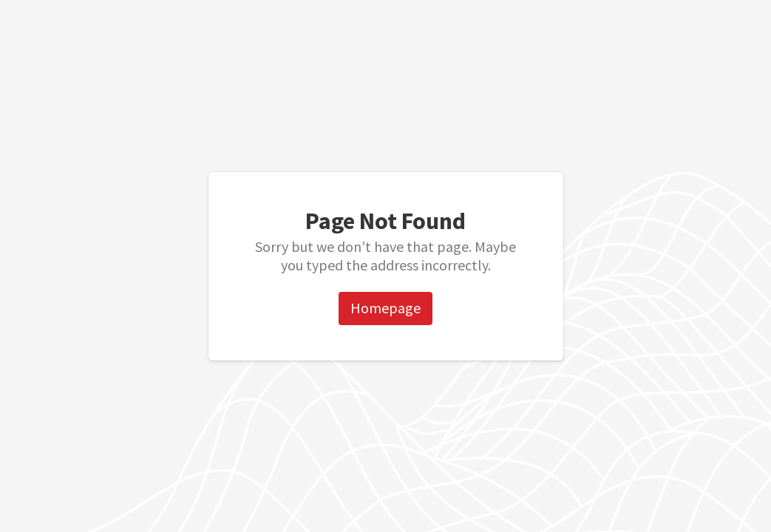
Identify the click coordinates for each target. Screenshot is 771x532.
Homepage (385, 308)
